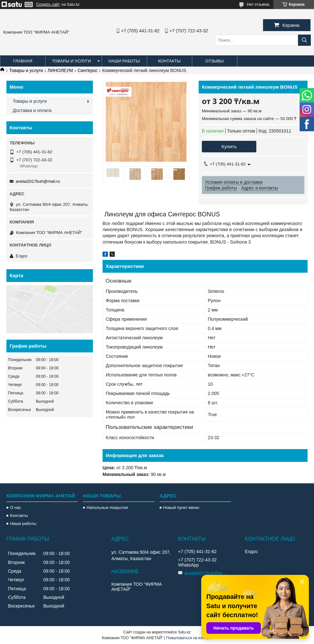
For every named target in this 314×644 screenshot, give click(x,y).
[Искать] (304, 40)
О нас (16, 507)
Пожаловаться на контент (189, 638)
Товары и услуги (71, 61)
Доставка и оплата (32, 110)
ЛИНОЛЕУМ (60, 70)
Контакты (169, 61)
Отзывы (215, 61)
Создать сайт (48, 4)
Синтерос (87, 70)
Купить (229, 146)
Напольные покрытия (107, 507)
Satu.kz (184, 632)
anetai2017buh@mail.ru (38, 181)
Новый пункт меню (181, 507)
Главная (23, 61)
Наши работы (124, 61)
